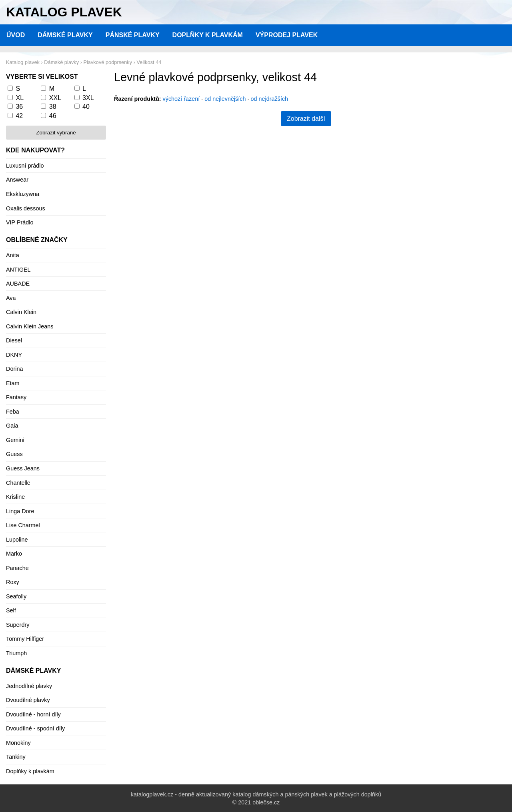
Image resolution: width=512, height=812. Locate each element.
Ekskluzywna (23, 194)
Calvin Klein (21, 312)
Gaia (12, 426)
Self (11, 610)
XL (20, 98)
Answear (17, 180)
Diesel (14, 340)
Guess (14, 454)
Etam (13, 383)
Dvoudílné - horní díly (33, 714)
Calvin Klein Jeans (30, 326)
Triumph (16, 653)
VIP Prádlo (20, 222)
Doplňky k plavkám (208, 35)
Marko (14, 554)
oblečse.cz (266, 802)
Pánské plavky (133, 35)
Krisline (15, 497)
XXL (55, 98)
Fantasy (16, 397)
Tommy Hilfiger (25, 639)
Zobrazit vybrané (56, 133)
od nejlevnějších (225, 99)
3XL (88, 98)
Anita (13, 255)
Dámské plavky (65, 35)
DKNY (14, 355)
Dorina (14, 369)
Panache (17, 568)
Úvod (16, 35)
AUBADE (18, 284)
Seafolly (16, 596)
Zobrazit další (306, 119)
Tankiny (16, 757)
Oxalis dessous (26, 208)
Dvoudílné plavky (28, 700)
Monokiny (18, 743)
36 (19, 107)
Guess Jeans (23, 468)
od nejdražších (270, 99)
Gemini (15, 440)
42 (19, 116)
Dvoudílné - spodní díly (35, 728)
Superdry (18, 625)
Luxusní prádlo (25, 166)
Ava (11, 298)
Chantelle (18, 483)
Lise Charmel (23, 525)
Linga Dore (20, 511)
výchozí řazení (181, 99)
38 (53, 107)
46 (53, 116)
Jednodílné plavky (29, 686)
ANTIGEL (18, 270)
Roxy (13, 582)
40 (86, 107)
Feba (13, 412)
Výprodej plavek (287, 35)
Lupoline (17, 540)
